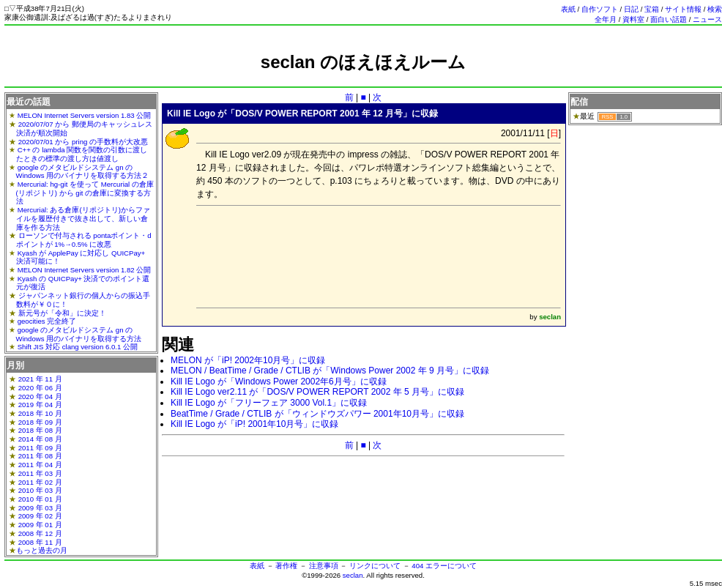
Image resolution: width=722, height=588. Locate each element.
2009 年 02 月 (40, 516)
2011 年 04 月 (40, 465)
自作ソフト (600, 9)
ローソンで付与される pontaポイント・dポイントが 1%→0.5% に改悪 (84, 240)
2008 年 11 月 (40, 542)
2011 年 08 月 (40, 456)
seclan (353, 575)
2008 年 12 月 (40, 533)
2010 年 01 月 (40, 499)
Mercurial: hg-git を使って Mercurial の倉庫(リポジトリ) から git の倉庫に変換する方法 (85, 193)
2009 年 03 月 (40, 508)
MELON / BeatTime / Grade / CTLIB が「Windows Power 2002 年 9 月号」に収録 (330, 371)
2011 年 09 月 (40, 448)
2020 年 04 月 (40, 397)
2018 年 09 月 (40, 422)
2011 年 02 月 (40, 482)
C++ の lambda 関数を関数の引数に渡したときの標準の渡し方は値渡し (82, 154)
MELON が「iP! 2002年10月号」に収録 (248, 360)
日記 (631, 9)
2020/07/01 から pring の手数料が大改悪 (83, 142)
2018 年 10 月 (40, 413)
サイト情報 (683, 9)
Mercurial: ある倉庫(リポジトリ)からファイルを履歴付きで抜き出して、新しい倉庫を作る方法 (83, 218)
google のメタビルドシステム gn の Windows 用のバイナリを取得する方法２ (83, 172)
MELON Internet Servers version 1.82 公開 (85, 270)
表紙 (568, 9)
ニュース (707, 19)
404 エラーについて (444, 566)
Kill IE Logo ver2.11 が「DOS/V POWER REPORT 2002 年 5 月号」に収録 (317, 392)
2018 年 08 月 (40, 430)
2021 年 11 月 (40, 379)
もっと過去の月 (42, 550)
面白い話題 (669, 19)
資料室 (633, 19)
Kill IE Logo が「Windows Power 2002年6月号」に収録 (279, 382)
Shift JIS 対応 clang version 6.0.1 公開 (78, 347)
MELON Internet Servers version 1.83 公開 (85, 115)
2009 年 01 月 (40, 525)
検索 (715, 9)
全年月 (606, 19)
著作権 (286, 566)
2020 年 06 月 (40, 388)
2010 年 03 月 (40, 490)
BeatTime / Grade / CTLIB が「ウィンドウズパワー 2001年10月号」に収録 (317, 414)
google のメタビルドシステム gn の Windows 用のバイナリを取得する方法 (79, 334)
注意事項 (324, 566)
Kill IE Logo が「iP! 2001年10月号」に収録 (254, 424)
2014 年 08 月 (40, 439)
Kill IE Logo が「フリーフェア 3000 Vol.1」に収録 (269, 403)
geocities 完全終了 (47, 321)
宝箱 (652, 9)
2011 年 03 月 (40, 473)
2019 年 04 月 (40, 405)
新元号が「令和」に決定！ (62, 313)
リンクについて (375, 566)
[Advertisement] (363, 79)
